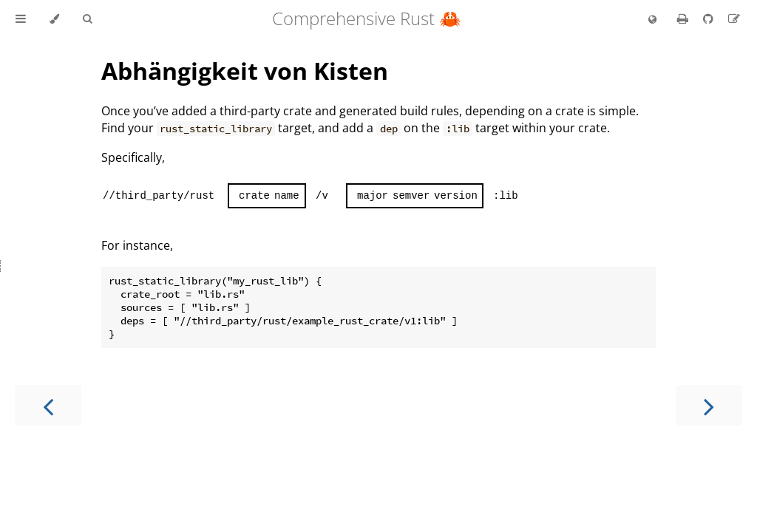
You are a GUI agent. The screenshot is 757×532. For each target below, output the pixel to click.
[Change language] (652, 20)
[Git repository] (710, 18)
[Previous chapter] (48, 405)
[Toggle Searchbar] (87, 19)
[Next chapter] (709, 405)
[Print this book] (684, 18)
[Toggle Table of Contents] (21, 19)
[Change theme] (54, 19)
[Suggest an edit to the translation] (734, 18)
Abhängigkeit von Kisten (245, 71)
